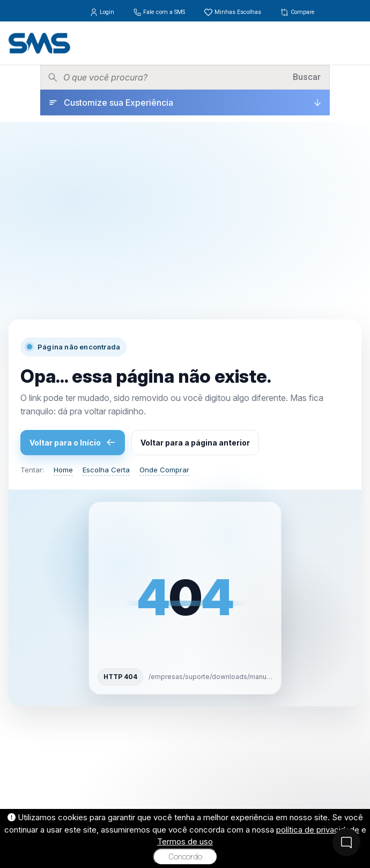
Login (103, 12)
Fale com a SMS (160, 12)
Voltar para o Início (73, 442)
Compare (297, 12)
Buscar (307, 77)
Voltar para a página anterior (195, 443)
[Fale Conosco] (346, 842)
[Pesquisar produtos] (174, 77)
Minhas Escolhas (233, 12)
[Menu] (353, 43)
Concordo (185, 857)
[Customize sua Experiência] (185, 103)
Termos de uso (185, 841)
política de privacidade (318, 830)
